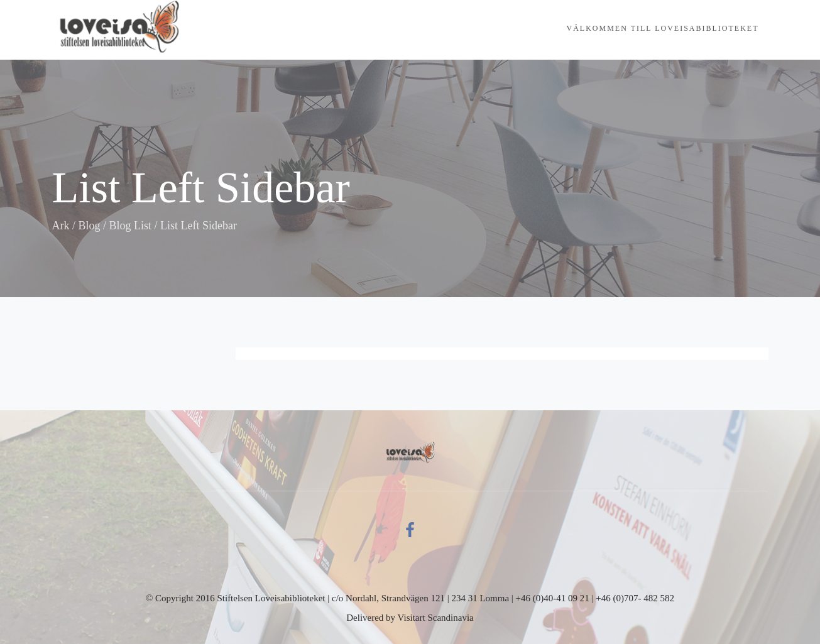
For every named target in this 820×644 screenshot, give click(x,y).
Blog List (131, 226)
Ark (61, 226)
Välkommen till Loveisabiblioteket (663, 28)
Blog (90, 226)
